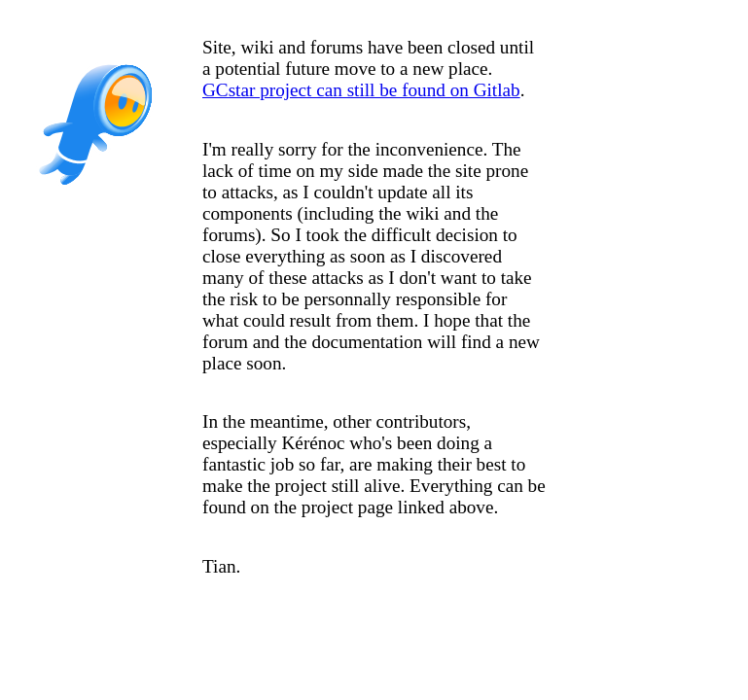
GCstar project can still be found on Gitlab (361, 90)
